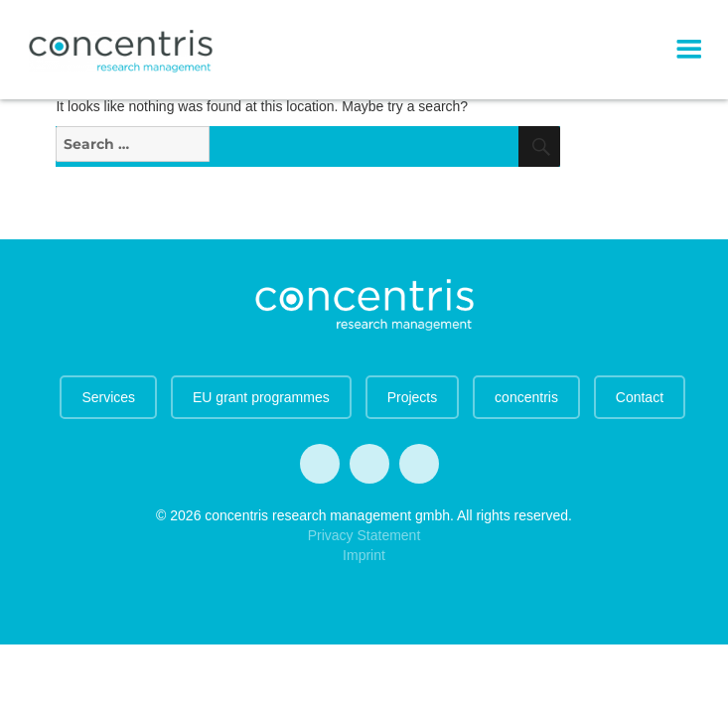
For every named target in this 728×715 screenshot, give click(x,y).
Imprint (364, 555)
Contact (640, 397)
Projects (413, 397)
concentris (526, 397)
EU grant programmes (261, 397)
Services (108, 397)
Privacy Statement (364, 535)
